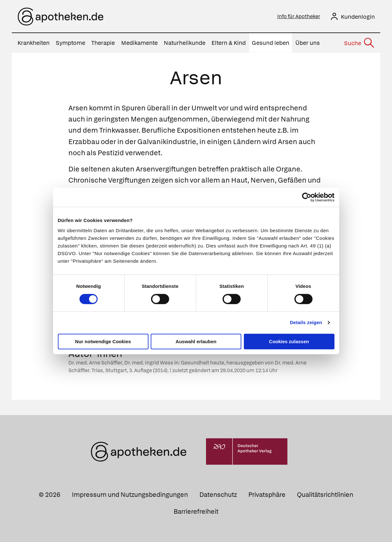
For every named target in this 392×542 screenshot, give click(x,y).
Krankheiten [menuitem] (34, 43)
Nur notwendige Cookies (103, 341)
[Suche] (359, 43)
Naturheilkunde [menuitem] (185, 43)
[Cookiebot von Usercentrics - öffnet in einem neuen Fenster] (307, 197)
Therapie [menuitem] (103, 43)
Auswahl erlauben (196, 341)
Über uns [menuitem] (308, 43)
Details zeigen (306, 322)
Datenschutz (218, 494)
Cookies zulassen (289, 341)
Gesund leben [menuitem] (271, 43)
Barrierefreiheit (196, 511)
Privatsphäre (267, 494)
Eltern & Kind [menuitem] (229, 43)
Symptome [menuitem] (70, 43)
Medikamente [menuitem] (139, 43)
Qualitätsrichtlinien (325, 494)
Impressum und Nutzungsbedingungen (130, 494)
